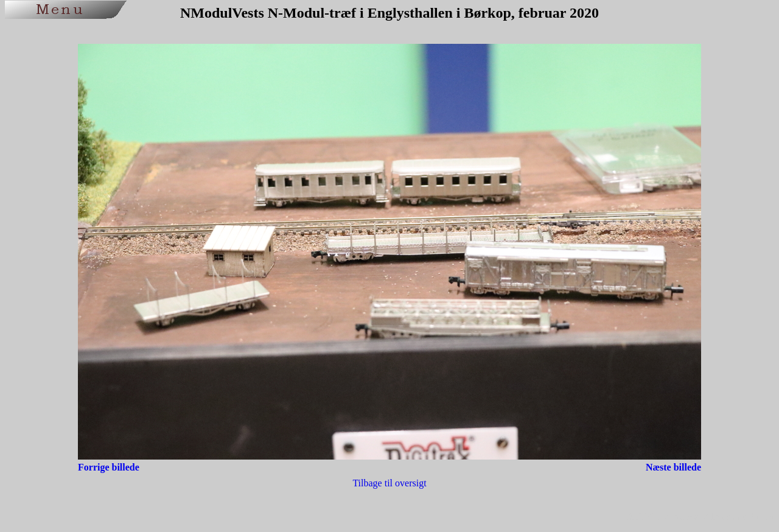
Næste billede (673, 467)
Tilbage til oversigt (389, 483)
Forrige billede (109, 467)
